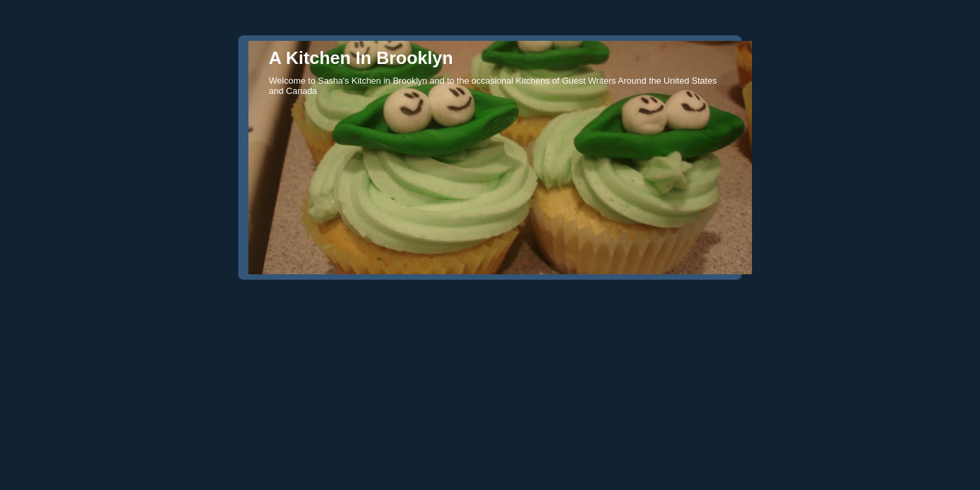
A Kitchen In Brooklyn (361, 58)
